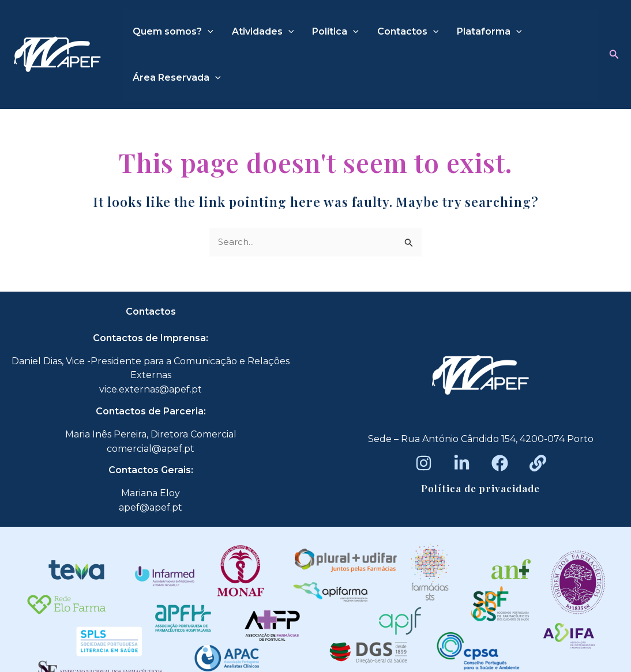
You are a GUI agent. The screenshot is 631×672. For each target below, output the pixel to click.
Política (335, 32)
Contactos (408, 32)
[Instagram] (424, 463)
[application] (208, 32)
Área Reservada (177, 78)
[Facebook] (500, 463)
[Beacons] (538, 463)
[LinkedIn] (462, 463)
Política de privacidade (480, 488)
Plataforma (489, 32)
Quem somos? (173, 32)
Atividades (263, 32)
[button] (614, 55)
